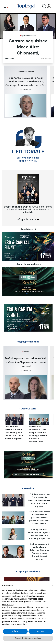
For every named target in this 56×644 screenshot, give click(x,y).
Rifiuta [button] (15, 631)
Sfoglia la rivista (28, 219)
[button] (52, 586)
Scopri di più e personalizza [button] (28, 638)
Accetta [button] (41, 631)
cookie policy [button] (8, 604)
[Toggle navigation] (6, 6)
